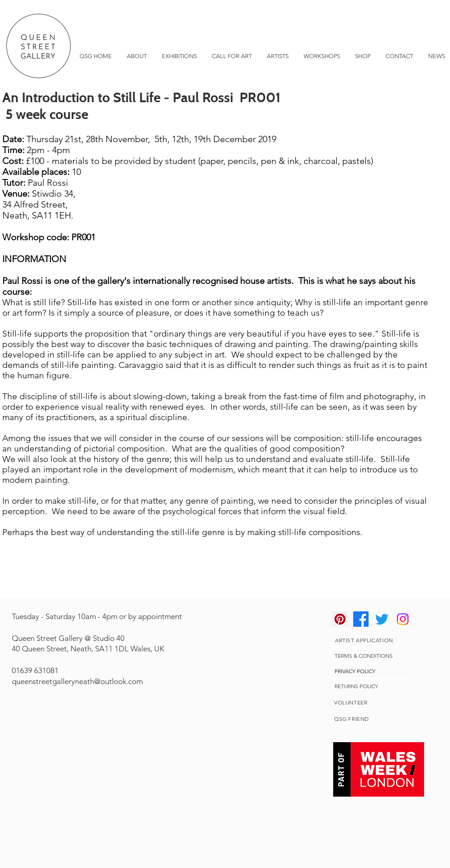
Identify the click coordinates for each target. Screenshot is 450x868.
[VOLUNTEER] (359, 703)
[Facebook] (361, 619)
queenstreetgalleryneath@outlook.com (77, 681)
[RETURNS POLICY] (376, 686)
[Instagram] (403, 619)
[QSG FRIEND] (370, 719)
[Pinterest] (340, 619)
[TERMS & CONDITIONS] (371, 655)
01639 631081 (35, 670)
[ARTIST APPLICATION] (372, 640)
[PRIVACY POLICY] (372, 671)
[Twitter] (382, 619)
